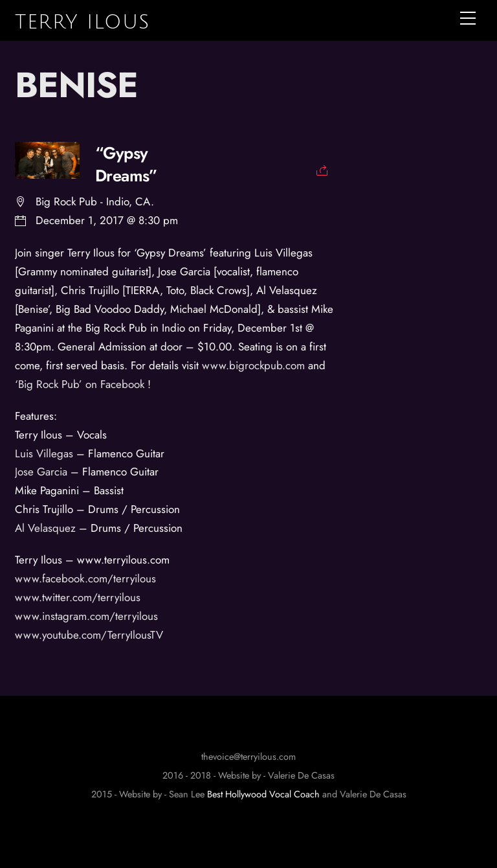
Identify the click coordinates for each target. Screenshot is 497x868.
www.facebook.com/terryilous (87, 578)
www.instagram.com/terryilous (88, 616)
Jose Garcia (41, 472)
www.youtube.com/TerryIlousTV (89, 635)
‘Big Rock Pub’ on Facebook (81, 384)
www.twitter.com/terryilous (79, 597)
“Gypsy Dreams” (126, 165)
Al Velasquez (47, 528)
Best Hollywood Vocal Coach (263, 794)
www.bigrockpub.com (253, 365)
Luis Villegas (46, 453)
